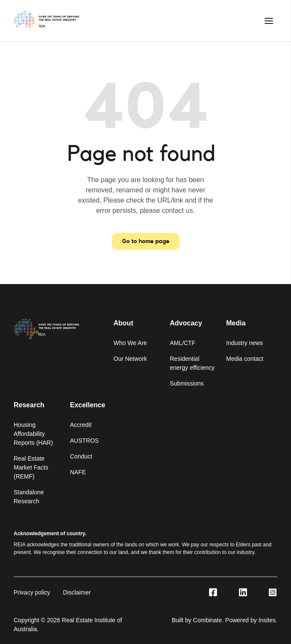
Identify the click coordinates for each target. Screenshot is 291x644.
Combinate (207, 620)
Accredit (81, 425)
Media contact (245, 359)
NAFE (78, 472)
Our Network (130, 359)
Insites (267, 620)
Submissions (187, 383)
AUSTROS (84, 441)
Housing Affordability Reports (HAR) (33, 434)
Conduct (81, 456)
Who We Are (130, 343)
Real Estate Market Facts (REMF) (31, 467)
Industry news (244, 343)
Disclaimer (77, 592)
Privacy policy (32, 592)
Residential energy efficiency (192, 363)
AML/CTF (183, 343)
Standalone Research (29, 497)
